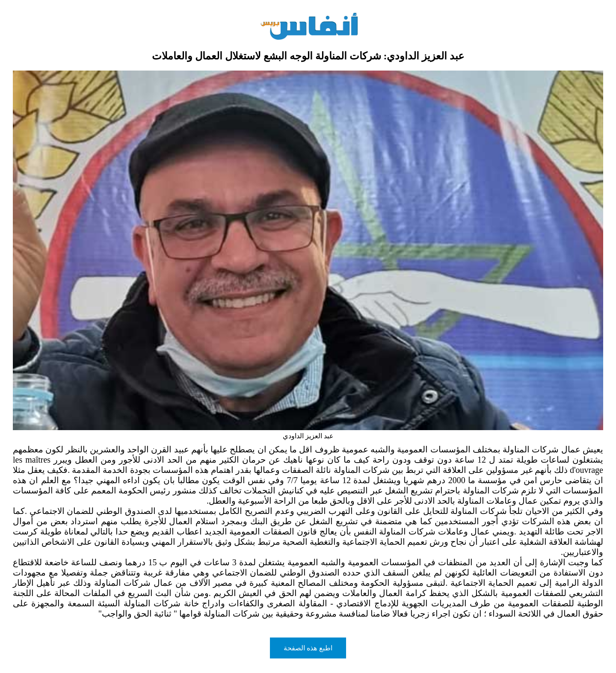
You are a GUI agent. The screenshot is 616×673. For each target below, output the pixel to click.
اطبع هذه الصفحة (308, 648)
